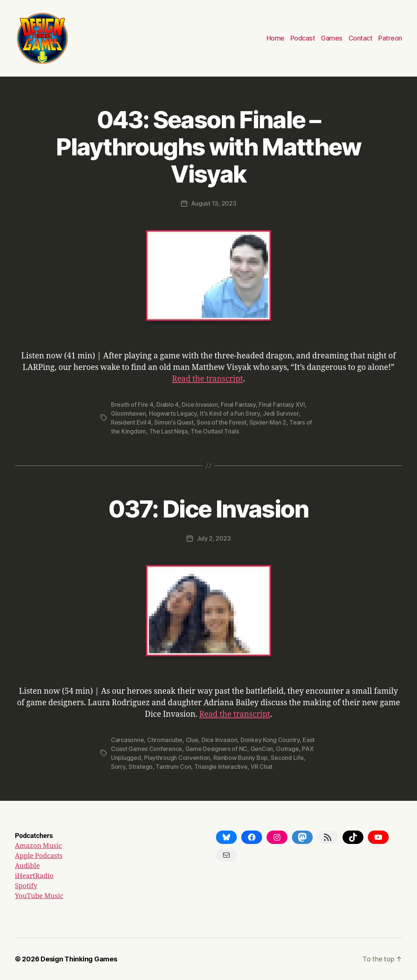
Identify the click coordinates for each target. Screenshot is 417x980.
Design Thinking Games (79, 959)
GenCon (262, 749)
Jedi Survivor (281, 413)
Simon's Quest (174, 422)
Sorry (118, 767)
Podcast (303, 38)
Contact (361, 38)
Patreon (390, 38)
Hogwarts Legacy (173, 413)
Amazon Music (38, 846)
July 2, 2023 (214, 538)
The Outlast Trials (215, 431)
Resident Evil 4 (131, 422)
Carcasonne (127, 740)
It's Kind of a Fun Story (230, 413)
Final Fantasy (238, 404)
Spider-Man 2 (268, 422)
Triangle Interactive (221, 767)
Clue (192, 740)
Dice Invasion (200, 404)
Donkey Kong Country (270, 740)
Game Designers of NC (217, 749)
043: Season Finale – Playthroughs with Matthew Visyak (208, 147)
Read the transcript (208, 379)
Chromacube (165, 740)
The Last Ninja (168, 431)
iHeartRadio (34, 876)
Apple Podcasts (39, 856)
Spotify (26, 886)
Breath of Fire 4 (132, 404)
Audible (27, 866)
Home (276, 38)
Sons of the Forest (221, 422)
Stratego (141, 767)
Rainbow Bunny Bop (241, 758)
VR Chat (262, 767)
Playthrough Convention (177, 758)
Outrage (287, 749)
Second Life (287, 758)
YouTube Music (39, 896)
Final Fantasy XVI (282, 404)
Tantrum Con (173, 767)
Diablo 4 (168, 404)
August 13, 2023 (214, 203)
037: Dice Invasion (208, 509)
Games (332, 38)
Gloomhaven (128, 413)
